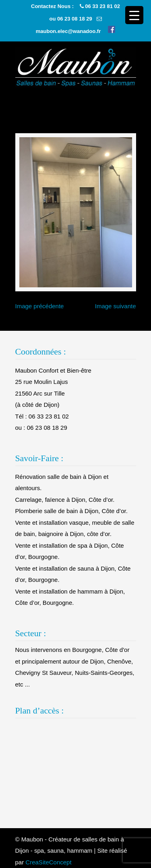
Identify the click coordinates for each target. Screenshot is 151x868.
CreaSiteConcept (48, 862)
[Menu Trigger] (134, 15)
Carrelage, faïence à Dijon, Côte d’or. (65, 500)
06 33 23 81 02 (102, 6)
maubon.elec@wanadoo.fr (68, 31)
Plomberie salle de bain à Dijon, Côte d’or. (71, 511)
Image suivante (116, 306)
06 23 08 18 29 (75, 19)
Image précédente (40, 306)
